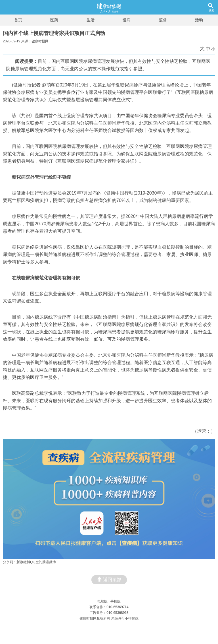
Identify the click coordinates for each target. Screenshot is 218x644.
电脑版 (102, 601)
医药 (54, 20)
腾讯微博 (49, 562)
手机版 (116, 601)
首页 (18, 20)
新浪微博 (23, 562)
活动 (199, 20)
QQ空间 (36, 562)
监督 (163, 20)
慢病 (127, 20)
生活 (91, 20)
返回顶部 (109, 579)
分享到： (10, 562)
